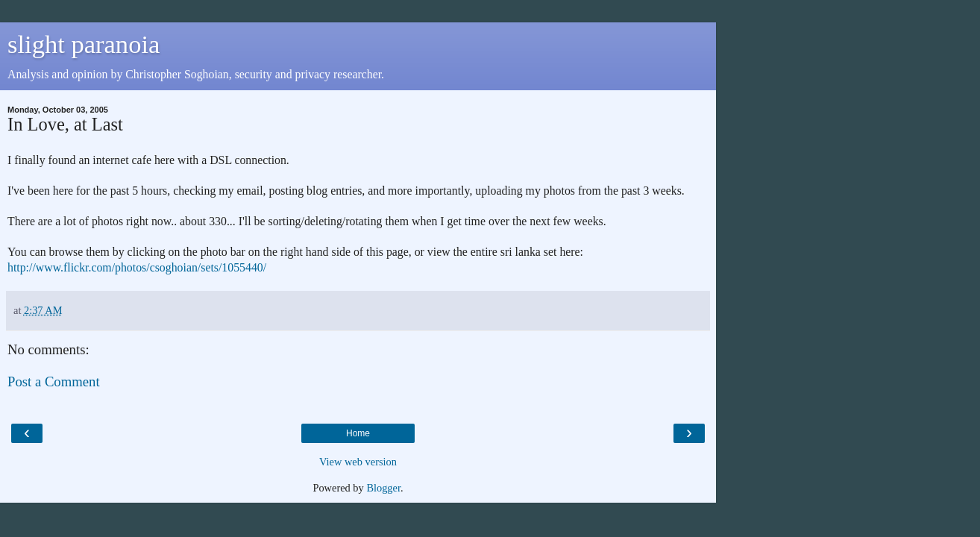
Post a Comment (54, 381)
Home (358, 433)
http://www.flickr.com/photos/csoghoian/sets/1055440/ (137, 267)
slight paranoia (84, 44)
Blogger (383, 488)
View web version (358, 462)
